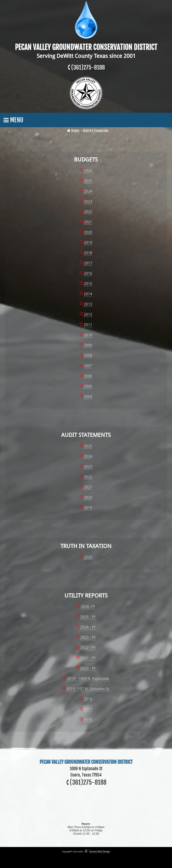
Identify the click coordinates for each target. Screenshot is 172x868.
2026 (88, 171)
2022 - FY (88, 648)
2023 (88, 202)
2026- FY (88, 607)
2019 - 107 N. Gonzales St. (88, 689)
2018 (88, 253)
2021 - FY (88, 658)
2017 (88, 263)
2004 (88, 397)
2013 (88, 304)
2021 (88, 222)
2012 (88, 315)
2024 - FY (88, 627)
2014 (88, 294)
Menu (13, 120)
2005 (88, 386)
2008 (88, 356)
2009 (88, 345)
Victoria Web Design (99, 852)
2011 (88, 325)
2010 (88, 335)
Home (75, 131)
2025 (88, 181)
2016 (88, 273)
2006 (88, 376)
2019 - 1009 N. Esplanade (88, 679)
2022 (88, 212)
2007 (88, 366)
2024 (88, 191)
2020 (88, 232)
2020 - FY (88, 668)
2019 (88, 243)
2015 (88, 284)
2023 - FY (88, 638)
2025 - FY (88, 617)
